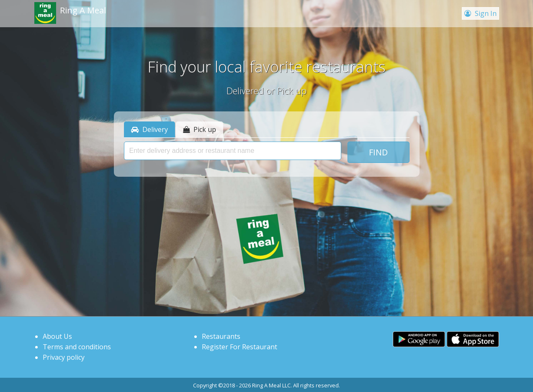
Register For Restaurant (239, 347)
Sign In (480, 13)
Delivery (149, 129)
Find (378, 152)
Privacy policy (64, 357)
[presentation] (233, 151)
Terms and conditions (77, 347)
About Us (57, 336)
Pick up (200, 129)
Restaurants (221, 336)
